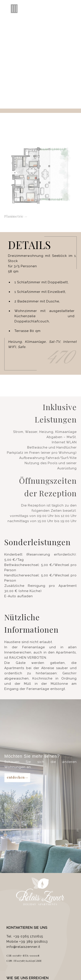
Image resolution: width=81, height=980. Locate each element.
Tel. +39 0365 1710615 (25, 936)
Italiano (18, 50)
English (32, 50)
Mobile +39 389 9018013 (27, 942)
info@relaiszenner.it (23, 947)
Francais (63, 50)
